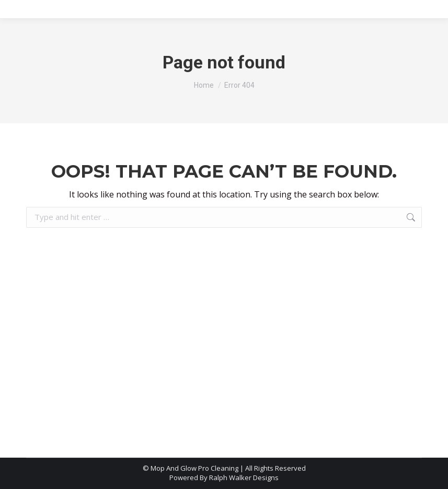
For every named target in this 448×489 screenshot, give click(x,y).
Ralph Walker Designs (244, 478)
